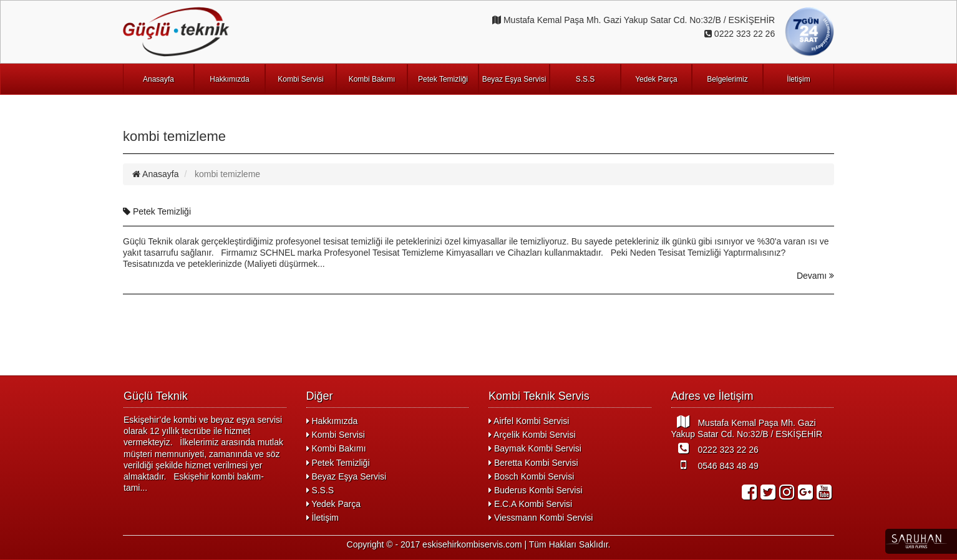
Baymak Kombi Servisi (535, 448)
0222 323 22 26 (715, 448)
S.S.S (585, 79)
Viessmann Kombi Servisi (541, 518)
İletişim (798, 79)
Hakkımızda (229, 79)
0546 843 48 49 (715, 465)
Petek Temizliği (443, 79)
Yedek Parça (656, 79)
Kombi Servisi (300, 79)
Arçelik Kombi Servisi (532, 435)
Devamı (815, 276)
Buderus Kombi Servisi (536, 490)
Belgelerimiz (727, 79)
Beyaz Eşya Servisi (514, 79)
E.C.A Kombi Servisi (530, 504)
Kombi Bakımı (372, 79)
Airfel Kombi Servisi (529, 421)
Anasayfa (158, 79)
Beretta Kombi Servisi (533, 463)
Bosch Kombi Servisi (531, 476)
